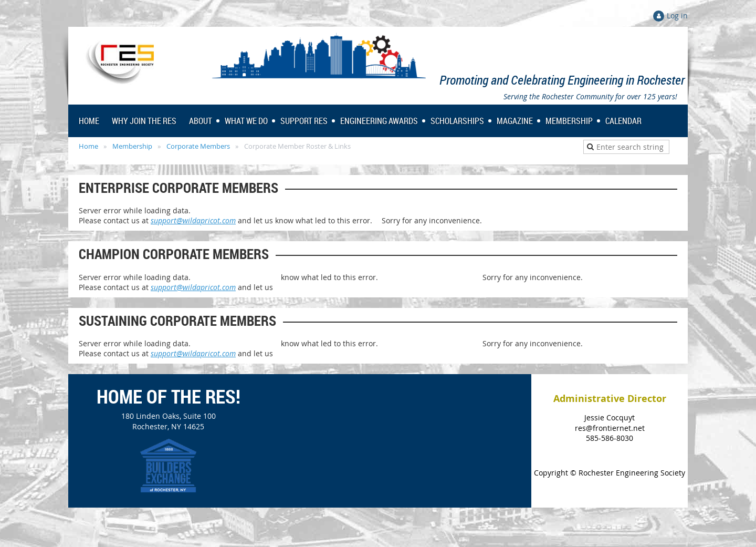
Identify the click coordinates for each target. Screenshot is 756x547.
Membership (132, 146)
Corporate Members (198, 146)
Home (88, 146)
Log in (677, 16)
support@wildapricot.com (193, 220)
